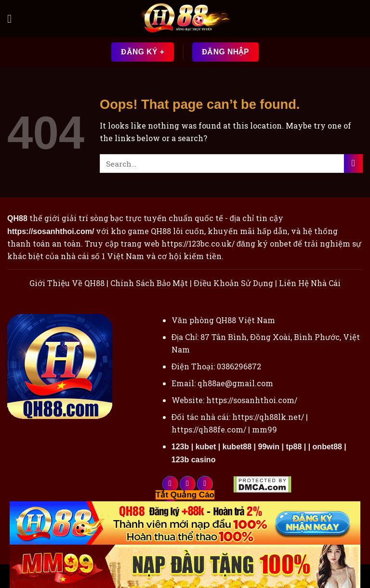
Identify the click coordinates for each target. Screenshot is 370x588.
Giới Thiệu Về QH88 (67, 283)
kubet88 (237, 447)
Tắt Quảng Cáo (185, 495)
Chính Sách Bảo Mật (149, 283)
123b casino (194, 460)
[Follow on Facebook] (170, 484)
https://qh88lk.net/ (268, 417)
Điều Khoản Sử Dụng (233, 283)
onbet (281, 243)
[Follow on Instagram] (188, 484)
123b (180, 447)
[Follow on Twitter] (205, 484)
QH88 (161, 231)
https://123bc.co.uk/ (198, 243)
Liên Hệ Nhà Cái (310, 283)
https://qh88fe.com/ (209, 429)
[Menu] (13, 19)
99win (269, 447)
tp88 (294, 447)
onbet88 (327, 447)
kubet (206, 447)
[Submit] (353, 163)
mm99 (264, 429)
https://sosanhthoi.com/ (252, 400)
